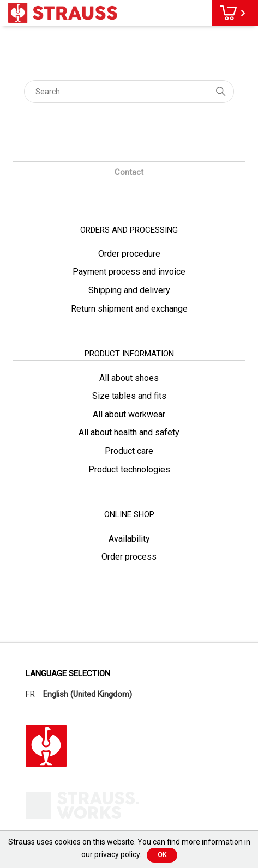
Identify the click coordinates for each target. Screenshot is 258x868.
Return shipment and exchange (129, 309)
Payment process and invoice (129, 272)
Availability (129, 539)
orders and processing (129, 230)
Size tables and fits (129, 396)
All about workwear (129, 414)
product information (129, 354)
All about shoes (129, 378)
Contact (129, 172)
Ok (162, 855)
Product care (129, 451)
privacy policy (117, 854)
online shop (129, 514)
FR (30, 694)
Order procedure (129, 254)
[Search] (129, 92)
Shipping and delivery (129, 290)
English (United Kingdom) (88, 694)
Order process (129, 557)
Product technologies (129, 469)
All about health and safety (129, 432)
